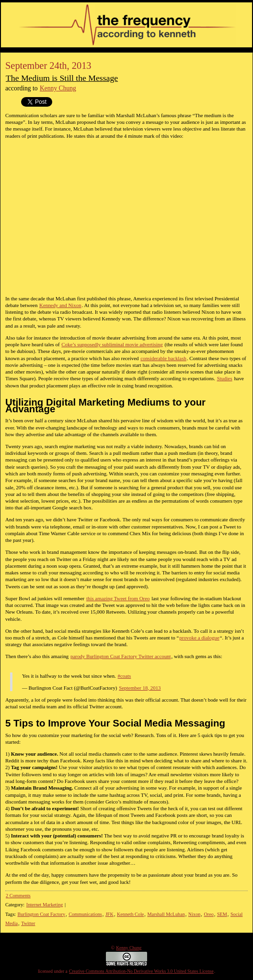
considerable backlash (163, 358)
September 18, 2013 (140, 688)
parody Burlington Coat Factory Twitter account (121, 656)
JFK (109, 914)
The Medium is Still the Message (62, 78)
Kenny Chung (58, 88)
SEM (222, 914)
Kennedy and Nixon (60, 305)
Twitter (28, 923)
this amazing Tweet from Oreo (118, 598)
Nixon (194, 914)
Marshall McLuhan (166, 914)
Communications (85, 914)
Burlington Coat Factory (41, 914)
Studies (225, 378)
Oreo (208, 914)
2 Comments (18, 896)
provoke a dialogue (199, 638)
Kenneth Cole (130, 914)
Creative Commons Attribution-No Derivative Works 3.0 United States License (141, 971)
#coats (125, 676)
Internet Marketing (45, 905)
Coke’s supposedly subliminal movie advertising (112, 344)
